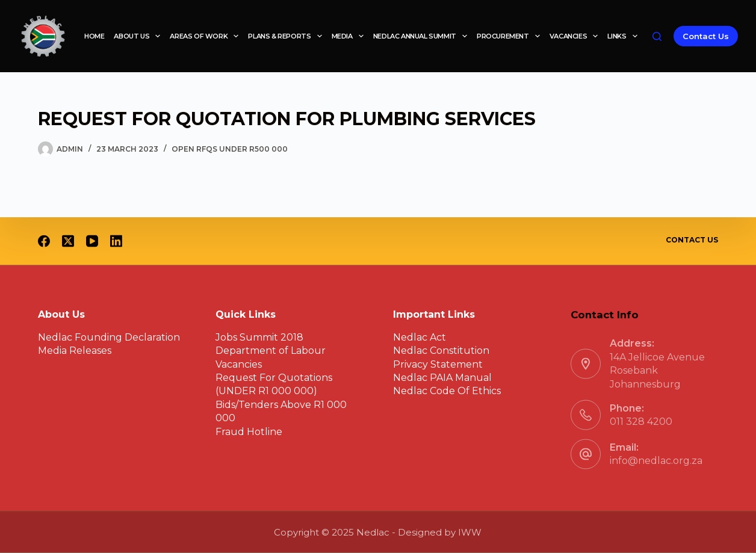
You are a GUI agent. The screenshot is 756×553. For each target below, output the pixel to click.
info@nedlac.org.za (656, 461)
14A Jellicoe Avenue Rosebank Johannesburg (657, 370)
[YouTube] (92, 241)
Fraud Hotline (249, 431)
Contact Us (706, 36)
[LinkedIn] (116, 241)
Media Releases (75, 351)
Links (624, 36)
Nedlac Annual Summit (423, 36)
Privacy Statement (438, 364)
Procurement (511, 36)
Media (350, 36)
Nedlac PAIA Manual (442, 378)
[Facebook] (44, 241)
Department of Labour (271, 351)
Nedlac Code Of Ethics (447, 391)
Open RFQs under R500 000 (230, 149)
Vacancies (576, 36)
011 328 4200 (641, 422)
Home (94, 36)
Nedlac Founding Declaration (109, 337)
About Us (139, 36)
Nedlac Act (420, 337)
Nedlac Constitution (441, 351)
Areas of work (206, 36)
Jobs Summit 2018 (259, 337)
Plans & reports (287, 36)
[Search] (657, 36)
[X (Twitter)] (68, 241)
